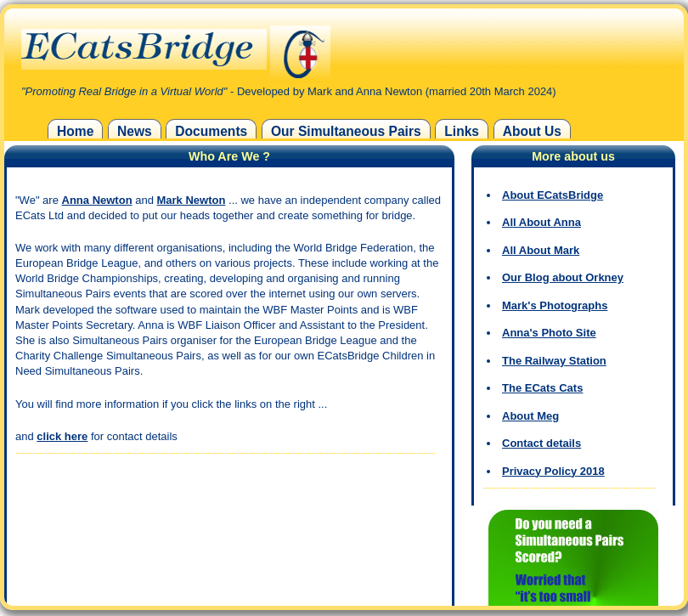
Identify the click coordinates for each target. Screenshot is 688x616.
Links (462, 131)
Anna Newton (97, 200)
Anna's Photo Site (549, 333)
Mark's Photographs (555, 305)
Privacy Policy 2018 (553, 471)
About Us (532, 131)
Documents (211, 131)
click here (62, 436)
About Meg (530, 416)
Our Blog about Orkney (563, 277)
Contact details (541, 443)
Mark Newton (192, 200)
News (135, 131)
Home (75, 131)
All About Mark (541, 250)
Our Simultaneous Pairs (346, 131)
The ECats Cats (542, 388)
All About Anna (541, 222)
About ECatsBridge (553, 195)
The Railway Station (554, 361)
